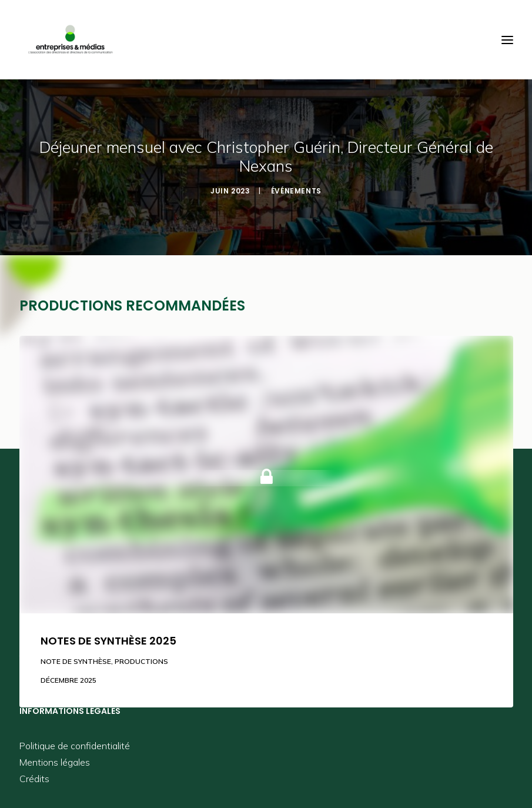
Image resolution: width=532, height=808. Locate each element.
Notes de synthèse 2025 (108, 641)
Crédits (34, 779)
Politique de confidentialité (75, 746)
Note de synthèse (76, 661)
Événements (296, 191)
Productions (141, 661)
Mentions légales (55, 762)
